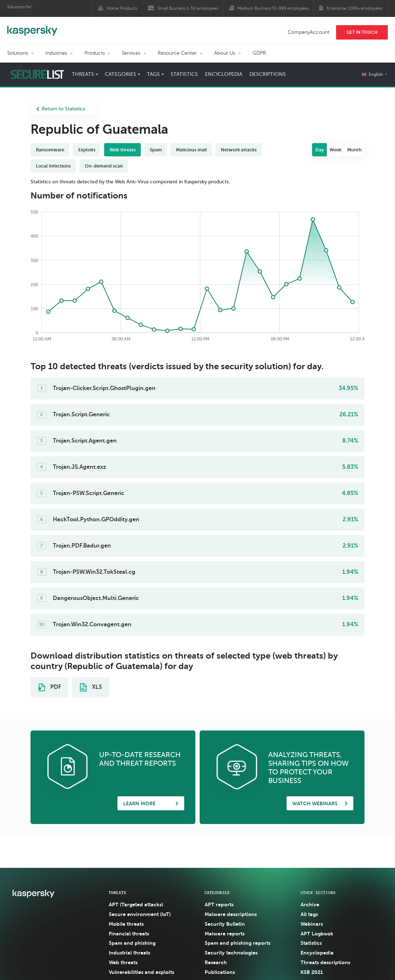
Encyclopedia (224, 74)
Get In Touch (362, 32)
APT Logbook (317, 934)
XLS (91, 687)
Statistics (184, 74)
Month (354, 150)
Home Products (122, 8)
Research (216, 962)
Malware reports (225, 934)
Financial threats (129, 934)
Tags (153, 74)
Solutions (18, 53)
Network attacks (239, 150)
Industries (56, 53)
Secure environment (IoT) (140, 914)
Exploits (87, 150)
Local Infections (53, 166)
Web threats (123, 150)
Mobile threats (126, 924)
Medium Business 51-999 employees (273, 8)
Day (320, 150)
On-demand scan (104, 166)
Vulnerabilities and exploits (141, 972)
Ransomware (50, 150)
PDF (50, 687)
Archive (310, 905)
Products (95, 53)
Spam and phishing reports (238, 943)
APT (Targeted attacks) (136, 905)
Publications (220, 972)
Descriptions (268, 74)
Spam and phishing (132, 943)
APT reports (219, 905)
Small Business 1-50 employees (188, 8)
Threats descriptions (325, 962)
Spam (156, 150)
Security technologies (231, 953)
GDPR (259, 53)
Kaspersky (32, 27)
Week (336, 150)
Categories (120, 74)
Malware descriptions (231, 914)
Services (131, 53)
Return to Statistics (61, 109)
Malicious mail (191, 150)
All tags (309, 914)
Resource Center (177, 53)
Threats (83, 74)
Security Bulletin (225, 924)
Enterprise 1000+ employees (355, 8)
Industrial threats (129, 953)
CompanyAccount (309, 32)
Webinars (312, 924)
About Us (225, 53)
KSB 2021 (312, 972)
